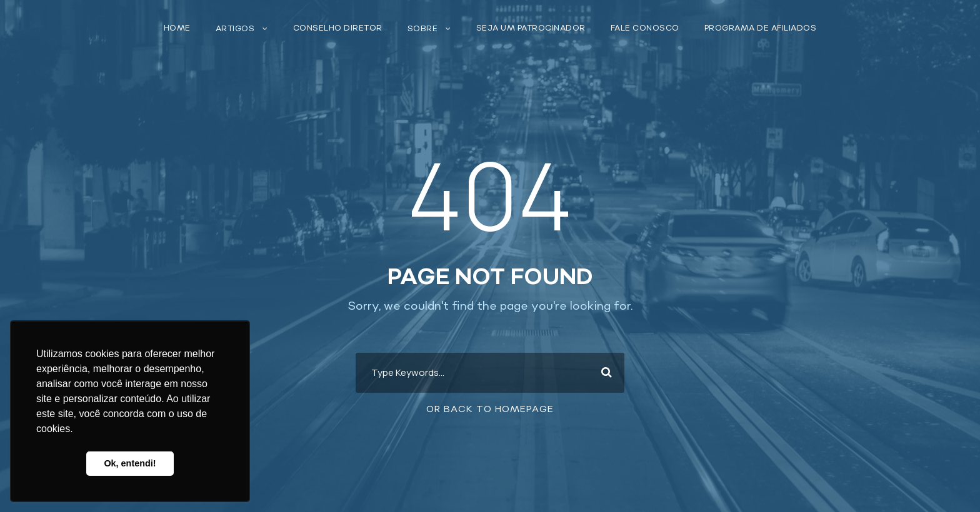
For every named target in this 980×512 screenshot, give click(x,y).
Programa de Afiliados (761, 28)
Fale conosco (645, 28)
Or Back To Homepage (490, 410)
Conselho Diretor (338, 28)
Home (177, 28)
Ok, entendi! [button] (130, 463)
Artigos (235, 29)
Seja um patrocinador (531, 28)
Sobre (423, 29)
